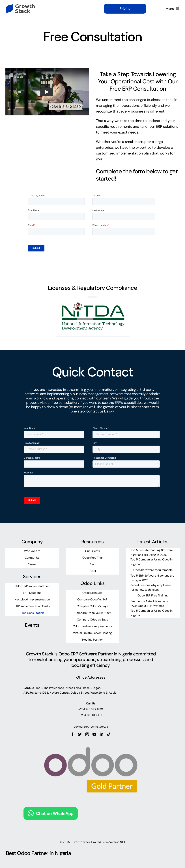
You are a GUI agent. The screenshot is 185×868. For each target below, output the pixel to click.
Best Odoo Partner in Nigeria (38, 853)
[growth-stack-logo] (20, 6)
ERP (159, 126)
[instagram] (87, 734)
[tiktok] (109, 734)
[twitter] (80, 734)
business (138, 111)
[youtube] (94, 734)
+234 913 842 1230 (91, 709)
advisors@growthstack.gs (91, 727)
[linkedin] (102, 734)
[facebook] (73, 734)
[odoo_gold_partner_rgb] (91, 738)
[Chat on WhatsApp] (51, 810)
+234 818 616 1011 (91, 715)
